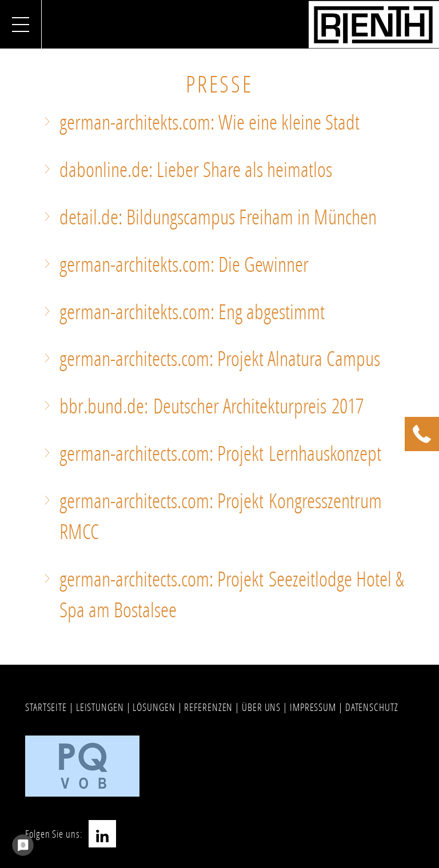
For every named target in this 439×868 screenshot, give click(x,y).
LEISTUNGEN (100, 707)
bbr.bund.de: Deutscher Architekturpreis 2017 (211, 406)
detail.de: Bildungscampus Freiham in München (218, 217)
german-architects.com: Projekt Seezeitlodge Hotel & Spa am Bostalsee (232, 594)
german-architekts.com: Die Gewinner (184, 264)
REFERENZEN (208, 707)
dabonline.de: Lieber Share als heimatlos (196, 169)
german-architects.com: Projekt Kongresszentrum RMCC (221, 516)
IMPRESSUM (313, 707)
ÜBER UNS (261, 707)
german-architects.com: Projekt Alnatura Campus (220, 358)
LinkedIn (102, 834)
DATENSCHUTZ (372, 707)
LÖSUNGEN (154, 707)
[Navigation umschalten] (21, 24)
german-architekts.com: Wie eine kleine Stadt (209, 122)
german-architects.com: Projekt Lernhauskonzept (220, 453)
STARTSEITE (46, 707)
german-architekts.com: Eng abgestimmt (192, 312)
